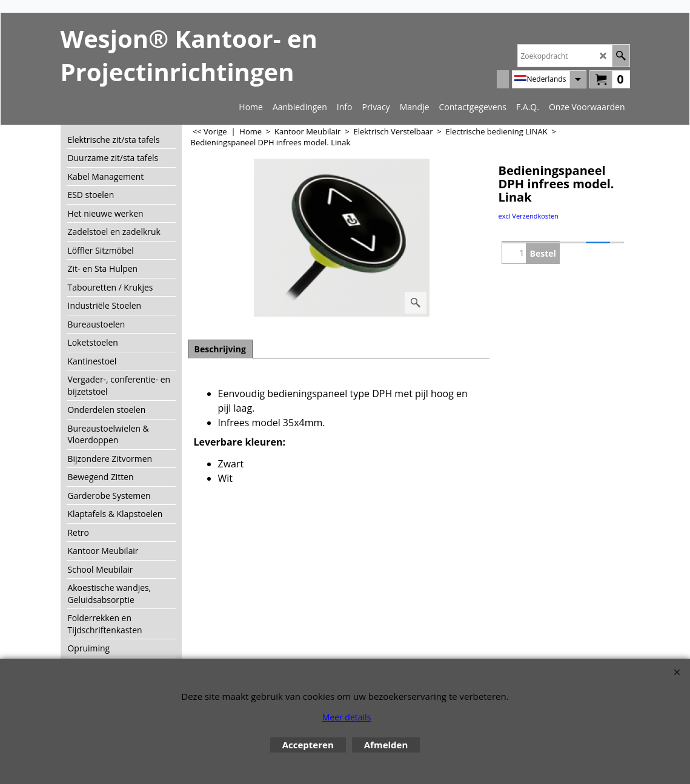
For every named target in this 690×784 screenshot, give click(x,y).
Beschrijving (220, 349)
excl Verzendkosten (529, 216)
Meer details (347, 717)
